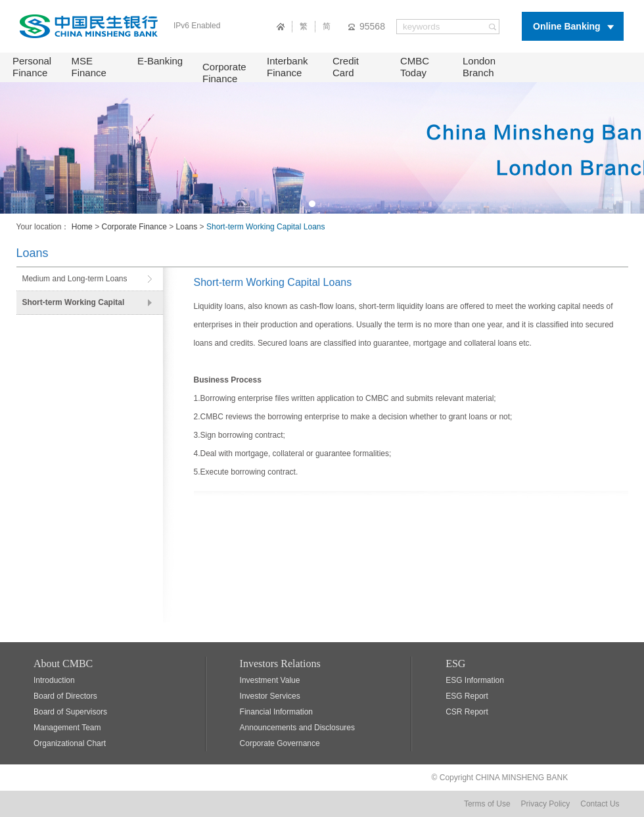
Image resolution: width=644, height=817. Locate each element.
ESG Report (467, 696)
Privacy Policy (546, 804)
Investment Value (270, 680)
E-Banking (160, 61)
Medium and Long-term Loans (74, 279)
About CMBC (63, 664)
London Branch (479, 67)
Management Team (67, 728)
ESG (455, 664)
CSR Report (467, 712)
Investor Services (270, 696)
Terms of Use (487, 804)
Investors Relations (280, 664)
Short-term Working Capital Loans (73, 306)
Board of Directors (65, 696)
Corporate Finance (224, 73)
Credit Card (346, 67)
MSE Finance (89, 67)
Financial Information (276, 712)
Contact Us (600, 804)
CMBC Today (415, 67)
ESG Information (475, 680)
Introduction (54, 680)
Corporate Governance (280, 743)
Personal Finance (32, 67)
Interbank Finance (287, 67)
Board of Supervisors (70, 712)
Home (82, 227)
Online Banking (567, 26)
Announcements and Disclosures (297, 728)
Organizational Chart (70, 743)
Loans (187, 227)
